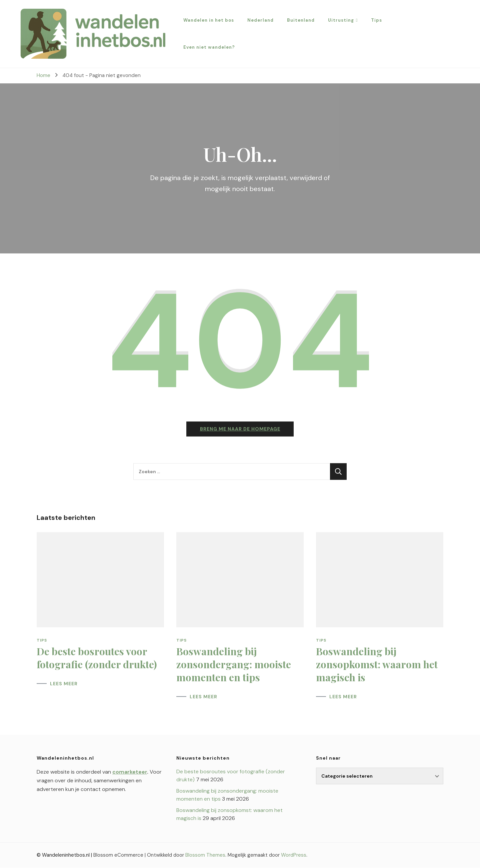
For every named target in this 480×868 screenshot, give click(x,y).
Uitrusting (341, 20)
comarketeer (130, 772)
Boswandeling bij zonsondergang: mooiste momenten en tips (234, 665)
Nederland (260, 20)
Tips (376, 20)
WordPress (294, 855)
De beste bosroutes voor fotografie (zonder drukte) (97, 658)
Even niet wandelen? (209, 47)
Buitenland (301, 20)
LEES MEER (64, 684)
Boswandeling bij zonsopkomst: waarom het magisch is (377, 665)
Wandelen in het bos (209, 20)
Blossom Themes (205, 855)
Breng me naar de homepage (240, 429)
